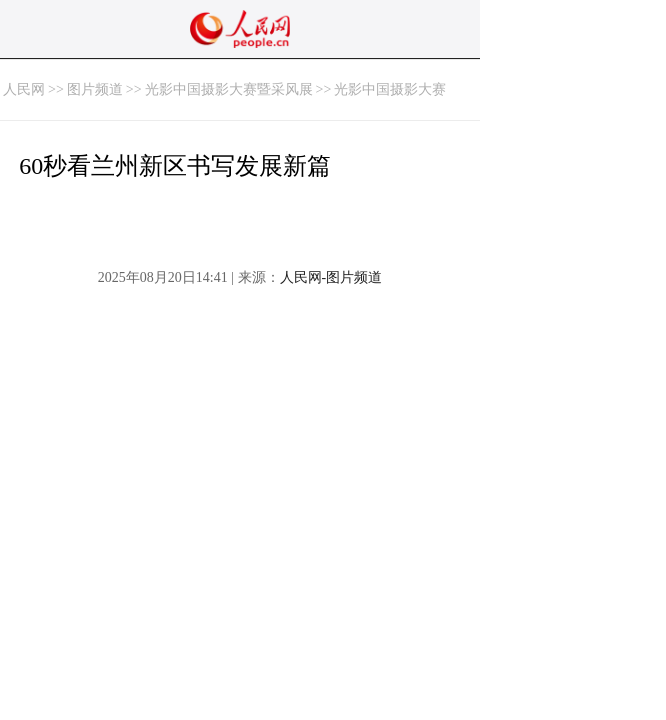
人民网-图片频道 (331, 277)
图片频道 (95, 89)
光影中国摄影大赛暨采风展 (229, 89)
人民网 (24, 89)
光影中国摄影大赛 (390, 89)
